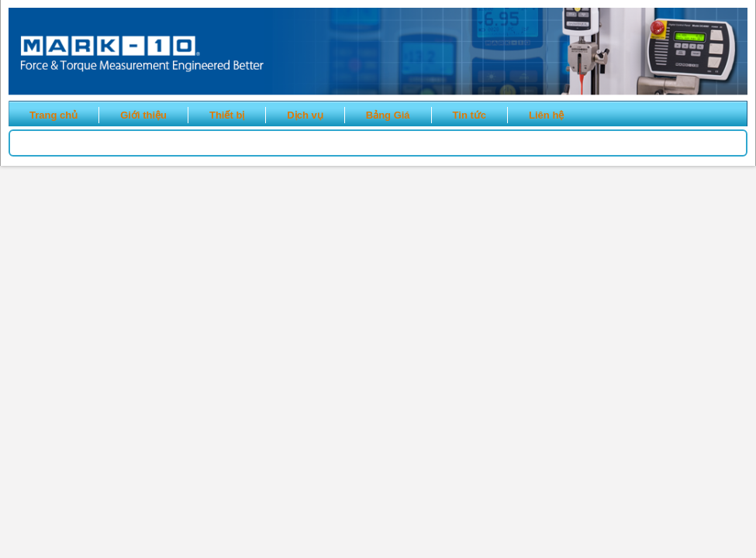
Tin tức (469, 115)
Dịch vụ (305, 115)
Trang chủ (54, 115)
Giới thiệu (143, 115)
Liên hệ (546, 115)
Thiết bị (227, 115)
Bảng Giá (388, 115)
